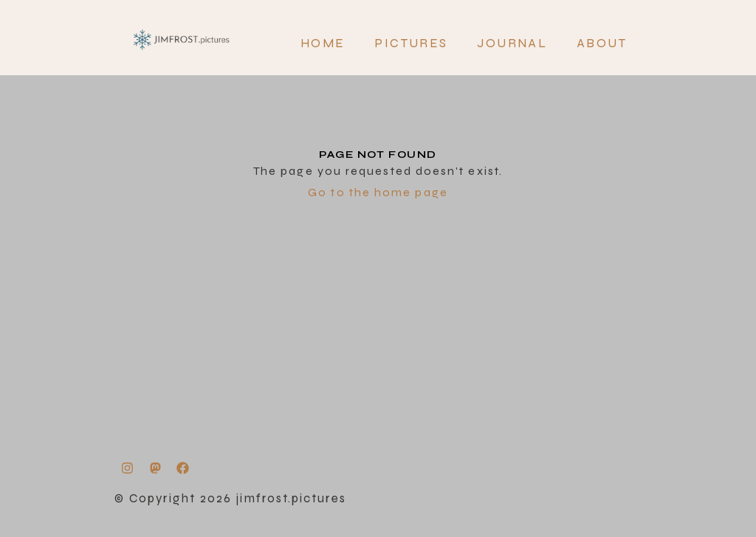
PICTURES (411, 43)
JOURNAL (512, 43)
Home (323, 43)
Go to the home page (378, 192)
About (602, 43)
